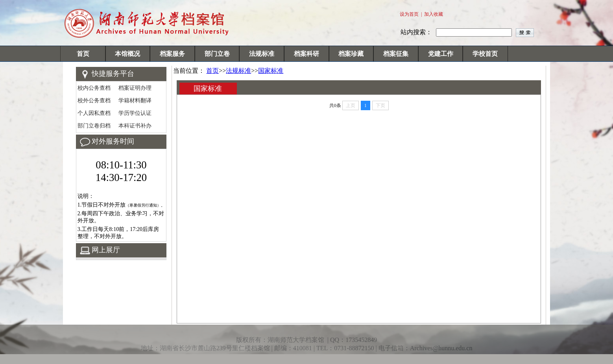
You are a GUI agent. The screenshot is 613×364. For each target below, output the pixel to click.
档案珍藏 (351, 54)
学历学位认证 (135, 113)
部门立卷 (217, 54)
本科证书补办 (135, 126)
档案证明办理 (135, 88)
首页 (83, 54)
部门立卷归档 (94, 126)
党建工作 (441, 54)
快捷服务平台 (113, 74)
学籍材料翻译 (135, 101)
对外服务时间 (113, 141)
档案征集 (396, 54)
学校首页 (485, 54)
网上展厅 (106, 250)
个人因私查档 (94, 113)
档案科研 (306, 54)
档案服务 (172, 54)
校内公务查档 (94, 88)
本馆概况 (127, 54)
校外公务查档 (94, 101)
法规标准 (262, 54)
